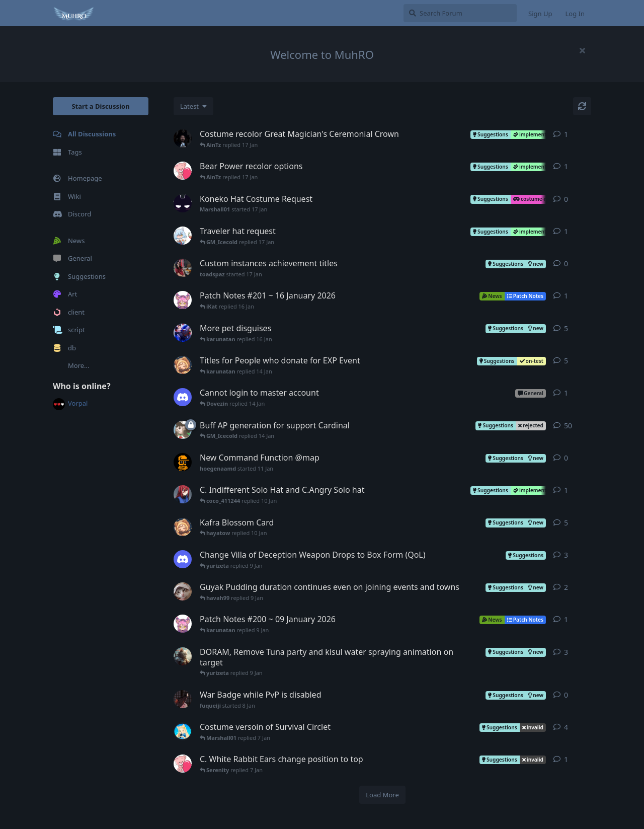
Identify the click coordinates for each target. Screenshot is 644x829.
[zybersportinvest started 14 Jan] (183, 397)
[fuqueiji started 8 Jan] (183, 699)
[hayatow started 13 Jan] (183, 365)
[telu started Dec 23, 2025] (183, 430)
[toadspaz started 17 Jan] (183, 268)
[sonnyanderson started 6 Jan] (183, 138)
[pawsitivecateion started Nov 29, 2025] (183, 656)
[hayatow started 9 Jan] (183, 527)
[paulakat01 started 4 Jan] (183, 171)
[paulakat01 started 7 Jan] (183, 764)
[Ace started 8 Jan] (183, 236)
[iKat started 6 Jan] (183, 731)
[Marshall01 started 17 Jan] (183, 203)
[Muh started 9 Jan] (183, 624)
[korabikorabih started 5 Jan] (183, 591)
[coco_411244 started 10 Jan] (183, 494)
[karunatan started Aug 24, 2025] (183, 333)
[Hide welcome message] (582, 50)
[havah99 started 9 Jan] (183, 559)
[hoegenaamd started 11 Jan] (183, 462)
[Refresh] (582, 106)
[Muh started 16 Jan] (183, 300)
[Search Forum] (460, 13)
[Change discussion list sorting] (193, 106)
